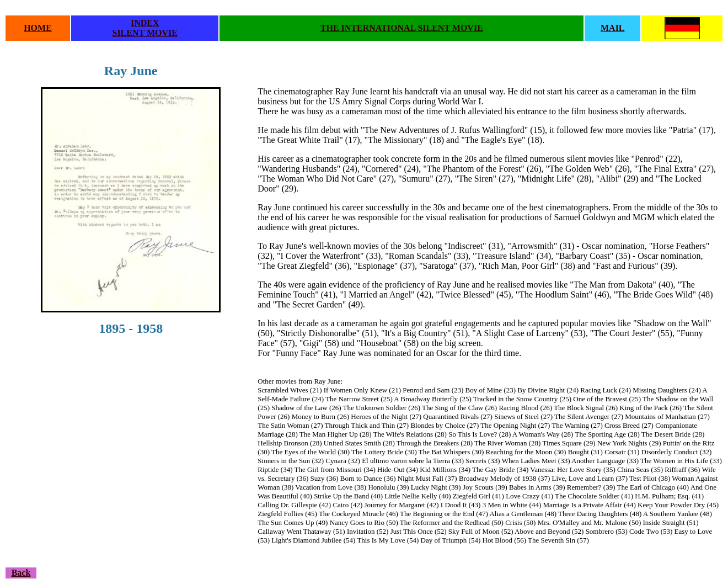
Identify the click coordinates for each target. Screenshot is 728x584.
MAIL (613, 28)
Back (21, 573)
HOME (38, 28)
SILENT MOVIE (144, 33)
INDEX (145, 23)
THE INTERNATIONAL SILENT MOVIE (402, 28)
